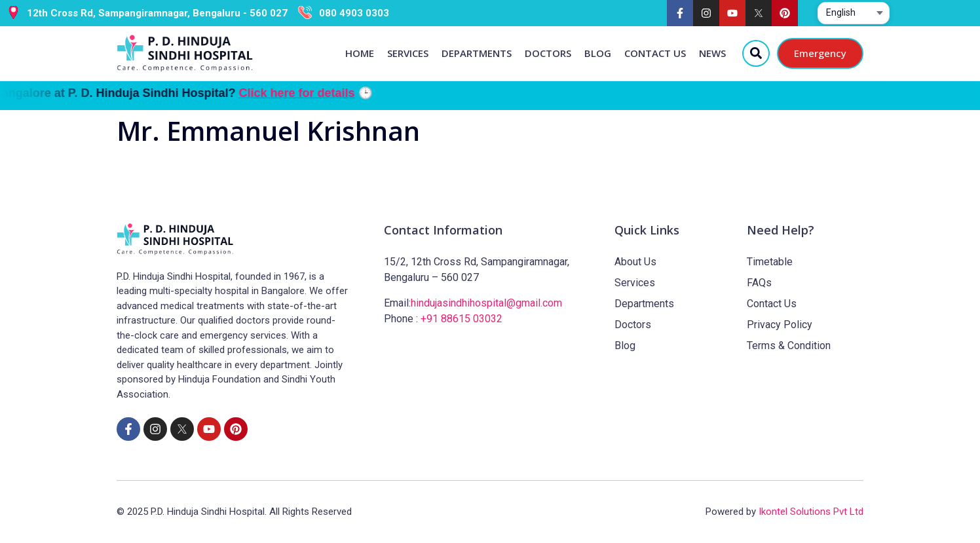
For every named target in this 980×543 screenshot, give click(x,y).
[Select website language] (854, 13)
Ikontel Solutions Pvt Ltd (811, 512)
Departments (477, 53)
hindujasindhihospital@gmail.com (486, 303)
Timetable (770, 262)
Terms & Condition (789, 346)
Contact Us (655, 53)
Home (360, 53)
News (712, 53)
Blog (598, 53)
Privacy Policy (780, 325)
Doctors (548, 53)
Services (408, 53)
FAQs (759, 283)
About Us (635, 262)
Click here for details (335, 93)
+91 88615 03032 (462, 319)
